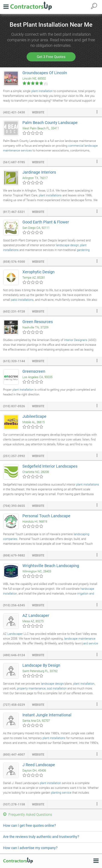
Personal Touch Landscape (46, 516)
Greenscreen (34, 371)
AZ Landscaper (36, 615)
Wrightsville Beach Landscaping (51, 566)
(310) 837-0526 (14, 406)
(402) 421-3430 (14, 112)
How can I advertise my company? (30, 848)
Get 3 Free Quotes (51, 57)
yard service (90, 643)
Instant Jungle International (47, 715)
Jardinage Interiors (39, 172)
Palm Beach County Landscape (50, 123)
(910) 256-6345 (14, 605)
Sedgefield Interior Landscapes (50, 466)
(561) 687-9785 (14, 162)
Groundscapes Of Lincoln (45, 73)
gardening (83, 250)
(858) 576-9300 (14, 262)
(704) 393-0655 (14, 506)
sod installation (57, 688)
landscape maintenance (80, 639)
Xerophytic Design (38, 272)
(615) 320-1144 (14, 361)
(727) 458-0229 (14, 705)
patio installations (22, 300)
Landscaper (15, 634)
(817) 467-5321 (14, 212)
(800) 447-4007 (14, 755)
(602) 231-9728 (14, 312)
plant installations (50, 195)
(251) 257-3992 (14, 456)
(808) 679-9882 (14, 555)
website (38, 112)
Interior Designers (76, 340)
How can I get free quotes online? (29, 825)
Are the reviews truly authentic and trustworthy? (41, 837)
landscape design (67, 245)
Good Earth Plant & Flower (46, 222)
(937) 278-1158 (14, 804)
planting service (61, 793)
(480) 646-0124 (14, 655)
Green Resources (38, 322)
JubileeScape (34, 416)
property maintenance (31, 688)
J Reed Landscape (39, 765)
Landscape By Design (41, 665)
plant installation (42, 91)
